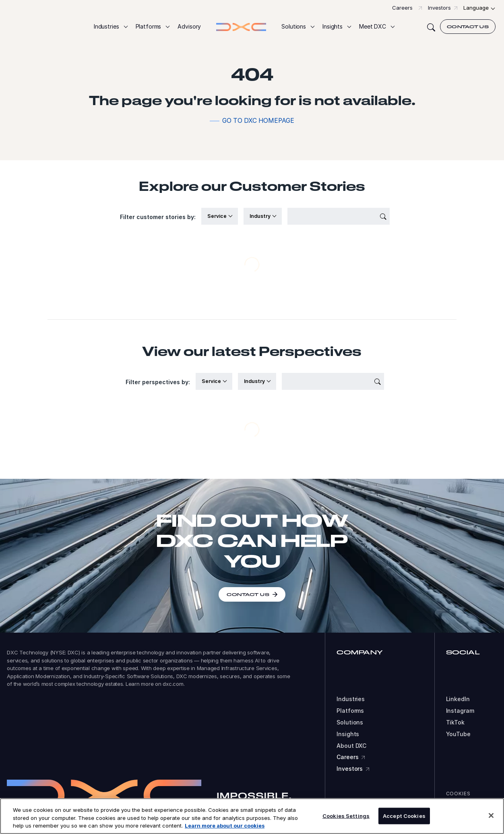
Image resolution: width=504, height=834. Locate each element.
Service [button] (218, 216)
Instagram (460, 711)
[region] (252, 816)
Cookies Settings (346, 815)
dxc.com (173, 684)
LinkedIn (458, 699)
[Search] (431, 27)
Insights (348, 734)
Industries (351, 699)
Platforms (350, 711)
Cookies (458, 794)
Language (476, 8)
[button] (111, 27)
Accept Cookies (404, 815)
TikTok (455, 722)
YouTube (458, 734)
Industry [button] (261, 216)
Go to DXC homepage (258, 121)
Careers (402, 8)
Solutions (350, 722)
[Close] (491, 815)
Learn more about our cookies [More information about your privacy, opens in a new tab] (225, 826)
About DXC (351, 746)
